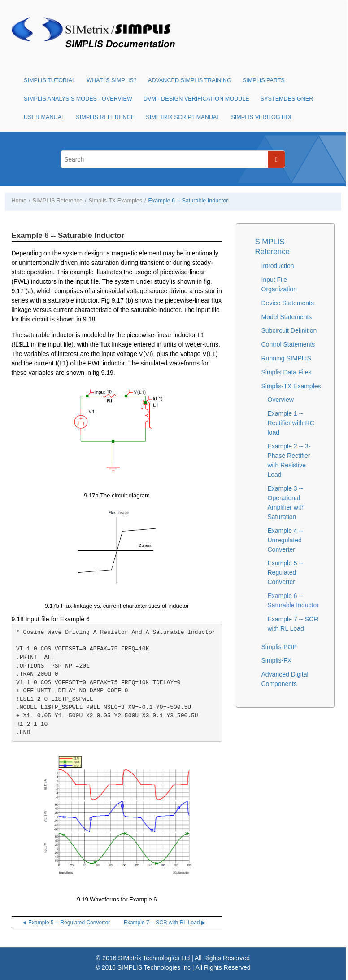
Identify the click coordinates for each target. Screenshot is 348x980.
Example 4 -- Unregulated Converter (285, 540)
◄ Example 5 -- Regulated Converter (66, 923)
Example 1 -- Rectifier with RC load (291, 423)
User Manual (44, 117)
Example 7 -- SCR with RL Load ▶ (165, 923)
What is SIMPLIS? (112, 80)
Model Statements (287, 317)
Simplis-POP (279, 647)
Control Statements (288, 344)
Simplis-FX (277, 660)
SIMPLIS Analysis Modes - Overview (78, 99)
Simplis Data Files (287, 372)
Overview (281, 400)
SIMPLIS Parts (264, 80)
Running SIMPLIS (286, 358)
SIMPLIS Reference (105, 117)
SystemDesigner (287, 99)
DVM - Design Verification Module (196, 99)
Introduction (278, 266)
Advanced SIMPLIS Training (190, 80)
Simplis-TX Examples (115, 201)
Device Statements (288, 303)
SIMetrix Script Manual (183, 117)
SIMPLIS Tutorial (50, 80)
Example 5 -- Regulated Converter (285, 572)
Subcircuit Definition (289, 330)
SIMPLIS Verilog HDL (262, 117)
